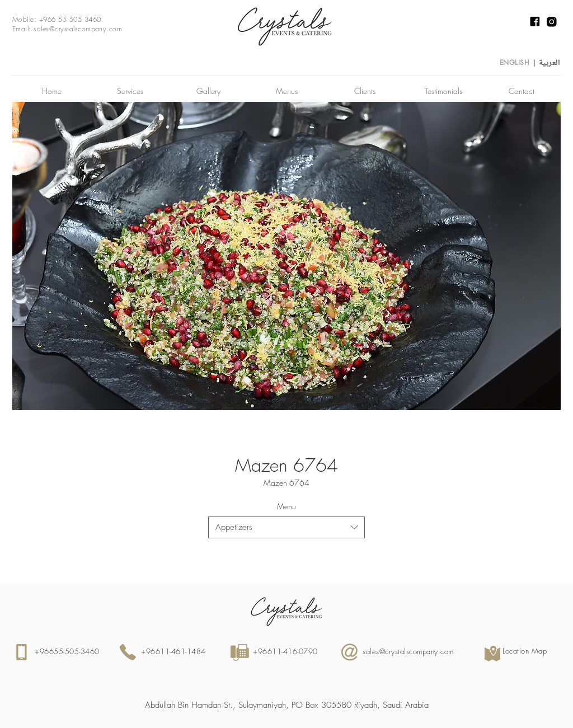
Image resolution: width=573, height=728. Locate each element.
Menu (286, 506)
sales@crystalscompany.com (78, 29)
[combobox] (286, 527)
